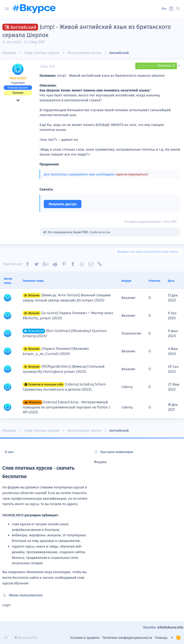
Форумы (100, 462)
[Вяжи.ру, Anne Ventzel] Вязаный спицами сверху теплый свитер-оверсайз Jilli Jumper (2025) (67, 298)
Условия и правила (85, 638)
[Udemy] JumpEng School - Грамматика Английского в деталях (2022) (65, 387)
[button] (7, 9)
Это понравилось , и (79, 232)
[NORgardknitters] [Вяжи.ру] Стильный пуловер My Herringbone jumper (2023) (64, 369)
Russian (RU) (26, 638)
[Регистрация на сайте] (171, 9)
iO (6, 638)
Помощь (161, 638)
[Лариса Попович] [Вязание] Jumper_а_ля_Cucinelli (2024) (56, 351)
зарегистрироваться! (132, 174)
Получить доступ (63, 204)
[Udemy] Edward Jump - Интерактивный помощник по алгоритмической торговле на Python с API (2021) (66, 407)
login (6, 605)
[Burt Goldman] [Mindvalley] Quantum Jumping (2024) (65, 333)
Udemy (127, 387)
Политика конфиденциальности (127, 638)
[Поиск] (178, 9)
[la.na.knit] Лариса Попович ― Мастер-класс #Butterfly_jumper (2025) (68, 315)
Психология (131, 333)
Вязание (128, 298)
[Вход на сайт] (164, 9)
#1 (179, 66)
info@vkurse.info (170, 627)
